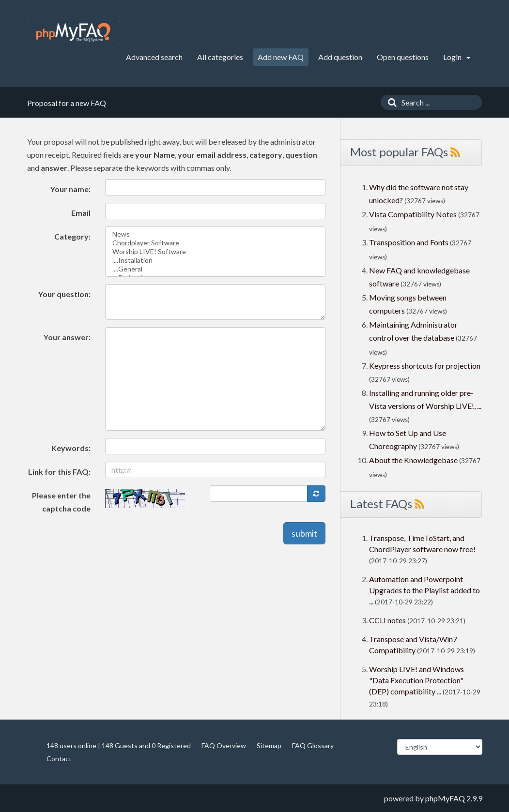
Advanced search (154, 57)
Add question (340, 57)
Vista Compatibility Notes (413, 214)
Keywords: (71, 448)
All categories (220, 57)
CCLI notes (387, 620)
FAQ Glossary (313, 745)
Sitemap (269, 745)
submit (304, 533)
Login (457, 57)
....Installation (215, 260)
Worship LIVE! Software (215, 252)
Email (81, 213)
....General (215, 269)
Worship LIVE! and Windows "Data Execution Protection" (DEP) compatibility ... (416, 680)
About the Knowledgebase (413, 460)
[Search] (390, 102)
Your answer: (67, 337)
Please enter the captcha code (61, 502)
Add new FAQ (281, 57)
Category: (72, 236)
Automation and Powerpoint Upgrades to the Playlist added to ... (424, 590)
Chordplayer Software (215, 243)
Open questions (403, 57)
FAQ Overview (224, 745)
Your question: (64, 294)
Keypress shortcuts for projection (425, 366)
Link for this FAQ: (59, 472)
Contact (59, 759)
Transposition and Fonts (409, 242)
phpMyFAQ (445, 798)
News (215, 234)
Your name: (70, 189)
